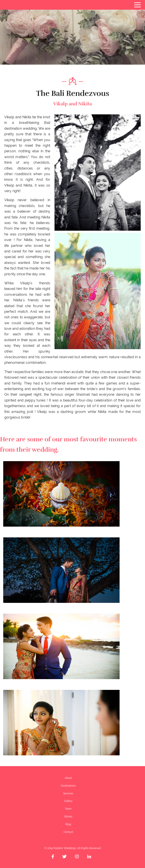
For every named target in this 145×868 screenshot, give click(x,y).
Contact (68, 832)
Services (68, 793)
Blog (68, 824)
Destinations (68, 786)
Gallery (68, 801)
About (68, 778)
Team (68, 809)
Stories (68, 817)
